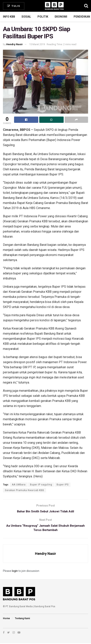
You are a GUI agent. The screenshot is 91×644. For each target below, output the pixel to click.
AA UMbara (19, 485)
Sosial (26, 17)
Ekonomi (61, 17)
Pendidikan (82, 17)
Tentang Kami (22, 619)
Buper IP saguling (41, 485)
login (15, 572)
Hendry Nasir (15, 44)
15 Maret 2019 (37, 44)
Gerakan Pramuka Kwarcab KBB (25, 490)
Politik (43, 17)
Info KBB (9, 17)
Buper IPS (63, 485)
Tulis (14, 6)
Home (6, 619)
